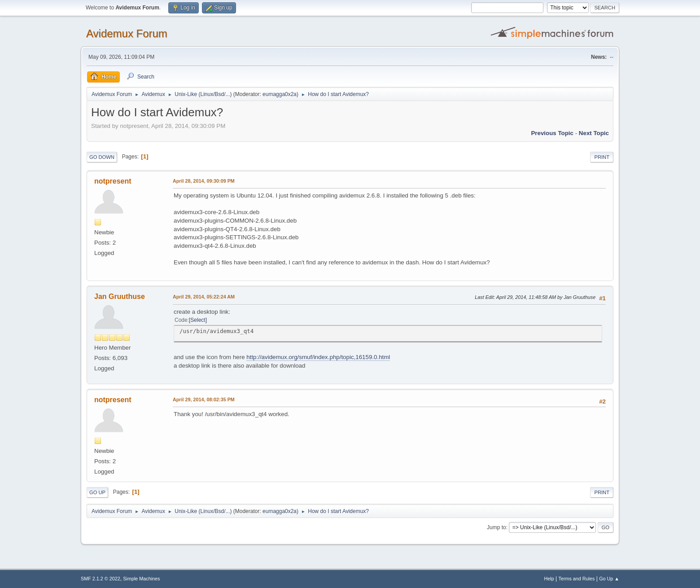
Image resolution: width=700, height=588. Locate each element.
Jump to (497, 527)
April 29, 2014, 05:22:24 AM (204, 297)
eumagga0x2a (280, 94)
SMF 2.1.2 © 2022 (101, 579)
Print (602, 157)
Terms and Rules (577, 579)
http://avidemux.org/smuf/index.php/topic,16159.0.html (318, 357)
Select (198, 320)
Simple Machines (141, 579)
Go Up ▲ (609, 579)
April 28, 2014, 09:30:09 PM (204, 181)
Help (549, 579)
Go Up (97, 492)
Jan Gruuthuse (120, 296)
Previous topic (552, 133)
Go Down (102, 157)
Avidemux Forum (127, 33)
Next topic (594, 133)
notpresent (113, 181)
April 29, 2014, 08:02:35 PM (204, 399)
